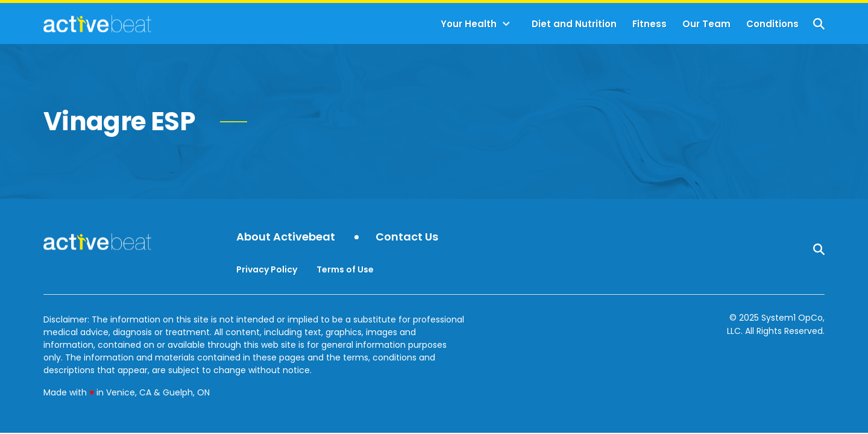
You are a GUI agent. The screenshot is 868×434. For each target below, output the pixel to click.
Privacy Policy (267, 269)
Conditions (772, 24)
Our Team (706, 24)
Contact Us (407, 237)
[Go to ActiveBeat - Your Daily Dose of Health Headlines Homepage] (97, 24)
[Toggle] (506, 24)
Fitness (649, 24)
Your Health (469, 24)
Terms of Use (345, 269)
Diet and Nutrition (574, 24)
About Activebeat (286, 237)
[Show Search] (819, 24)
